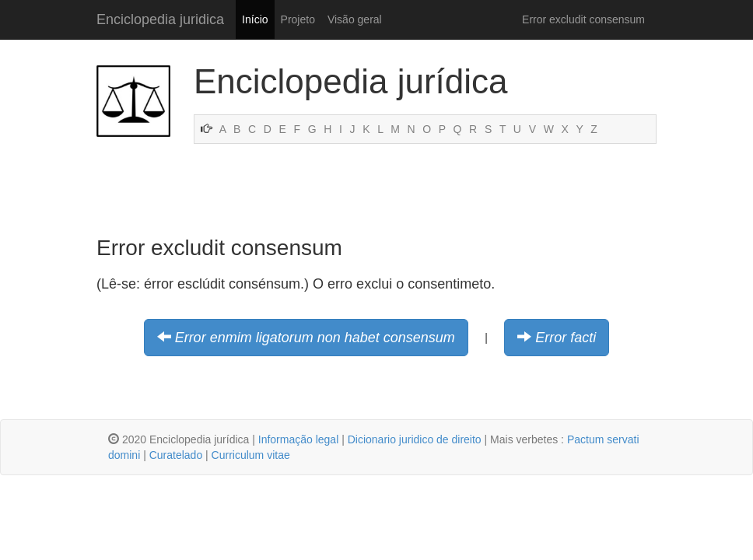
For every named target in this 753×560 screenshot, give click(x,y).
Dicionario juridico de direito (415, 439)
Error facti (566, 338)
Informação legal (299, 439)
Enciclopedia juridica (160, 19)
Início (255, 19)
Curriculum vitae (251, 455)
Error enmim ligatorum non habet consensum (315, 338)
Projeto (298, 19)
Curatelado (176, 455)
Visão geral (355, 19)
